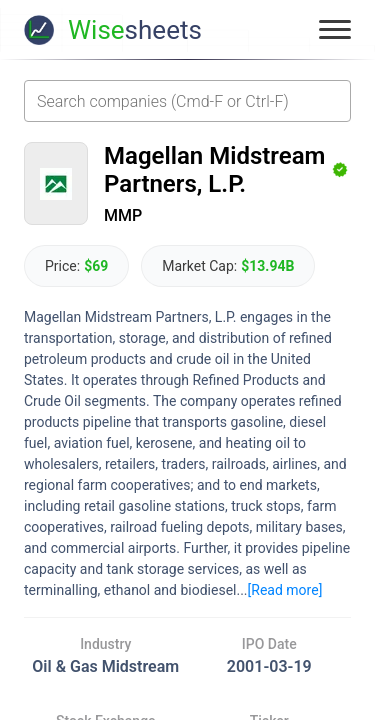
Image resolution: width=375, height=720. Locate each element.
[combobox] (187, 101)
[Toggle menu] (335, 30)
